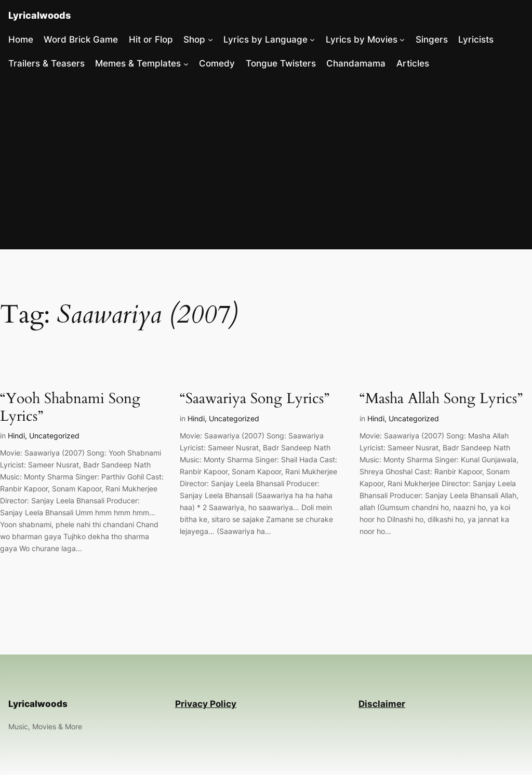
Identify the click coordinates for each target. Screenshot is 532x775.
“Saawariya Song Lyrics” (255, 399)
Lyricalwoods (39, 15)
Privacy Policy (206, 704)
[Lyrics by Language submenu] (312, 39)
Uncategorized (54, 436)
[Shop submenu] (210, 39)
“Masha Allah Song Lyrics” (441, 399)
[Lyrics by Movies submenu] (402, 39)
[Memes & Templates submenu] (186, 63)
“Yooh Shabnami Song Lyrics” (70, 407)
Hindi (16, 436)
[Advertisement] (266, 163)
